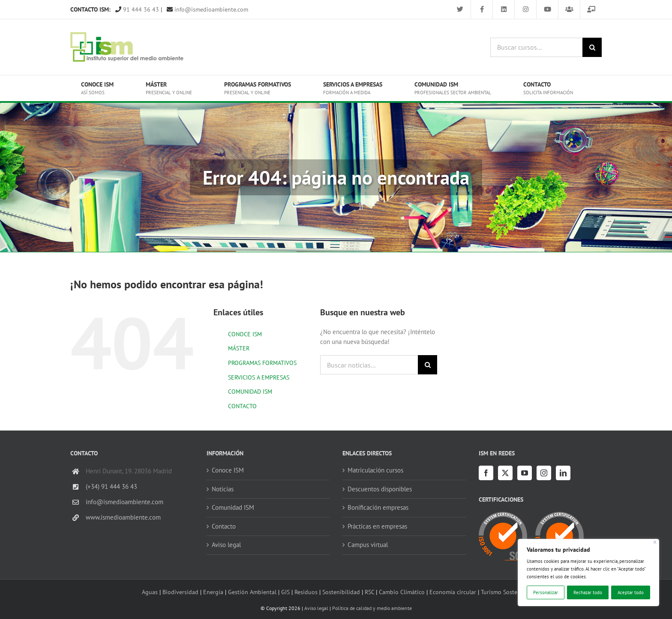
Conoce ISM (228, 470)
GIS (285, 592)
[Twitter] (505, 473)
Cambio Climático (402, 592)
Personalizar (546, 592)
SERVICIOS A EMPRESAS (259, 377)
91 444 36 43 (137, 9)
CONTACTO (242, 406)
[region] (588, 573)
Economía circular (453, 592)
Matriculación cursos (375, 470)
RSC (369, 592)
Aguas (150, 592)
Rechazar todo (588, 592)
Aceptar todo (631, 592)
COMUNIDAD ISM (250, 392)
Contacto (224, 526)
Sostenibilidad (341, 592)
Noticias (223, 489)
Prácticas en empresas (377, 526)
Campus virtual (368, 545)
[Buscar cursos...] (536, 47)
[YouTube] (525, 473)
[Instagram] (544, 473)
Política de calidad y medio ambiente (372, 608)
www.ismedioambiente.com (123, 517)
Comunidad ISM (233, 507)
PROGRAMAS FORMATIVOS (262, 363)
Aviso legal (226, 545)
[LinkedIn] (563, 473)
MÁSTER (239, 348)
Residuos (306, 592)
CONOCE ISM (245, 334)
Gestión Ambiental (252, 592)
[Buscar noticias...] (369, 365)
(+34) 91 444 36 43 (111, 486)
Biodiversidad (180, 592)
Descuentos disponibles (380, 489)
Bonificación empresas (378, 507)
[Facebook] (486, 473)
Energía (213, 592)
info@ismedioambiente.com (207, 9)
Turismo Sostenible (506, 592)
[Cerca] (655, 542)
